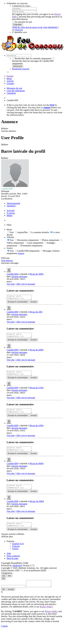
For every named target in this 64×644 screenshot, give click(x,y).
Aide (9, 559)
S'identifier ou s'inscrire (17, 3)
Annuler (34, 303)
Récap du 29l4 (36, 313)
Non (10, 582)
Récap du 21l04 (36, 390)
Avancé (21, 253)
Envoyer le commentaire (18, 303)
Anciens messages (19, 277)
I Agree (4, 633)
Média (9, 215)
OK (4, 584)
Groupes (10, 83)
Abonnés (11, 206)
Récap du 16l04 (36, 429)
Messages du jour (14, 88)
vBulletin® (17, 571)
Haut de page (12, 564)
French (15, 554)
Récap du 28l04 (36, 351)
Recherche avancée (21, 69)
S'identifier (18, 25)
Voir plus (11, 284)
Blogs (9, 78)
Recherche (18, 66)
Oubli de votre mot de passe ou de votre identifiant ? (35, 27)
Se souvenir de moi (22, 22)
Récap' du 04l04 (37, 506)
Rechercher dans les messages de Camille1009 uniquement (33, 61)
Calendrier (11, 93)
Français (16, 552)
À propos (11, 213)
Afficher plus (7, 542)
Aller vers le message (26, 284)
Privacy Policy (46, 614)
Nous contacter (13, 562)
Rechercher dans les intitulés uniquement (32, 58)
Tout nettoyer (7, 260)
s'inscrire (19, 30)
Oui (4, 582)
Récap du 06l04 (36, 468)
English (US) (18, 549)
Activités (11, 211)
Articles (10, 81)
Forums (10, 76)
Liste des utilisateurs (16, 91)
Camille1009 (12, 274)
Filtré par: (6, 258)
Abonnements (13, 203)
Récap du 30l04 (36, 274)
